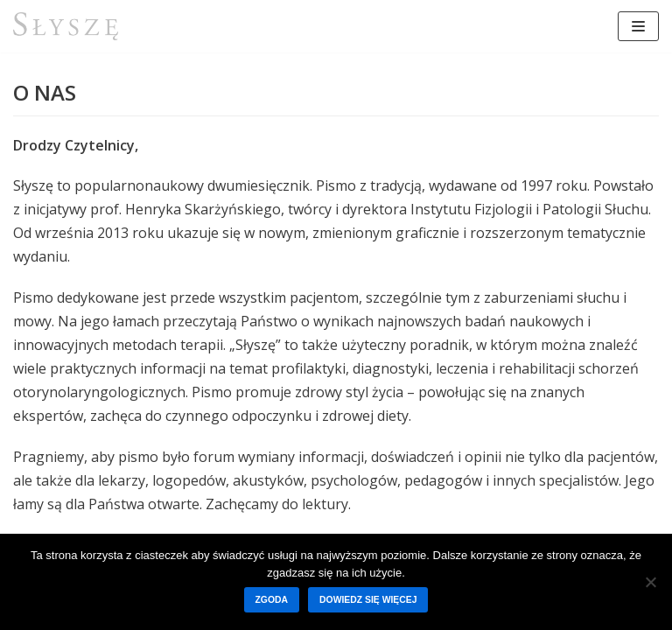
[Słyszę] (66, 26)
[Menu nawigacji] (638, 26)
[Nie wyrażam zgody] (650, 582)
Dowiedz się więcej (368, 600)
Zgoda (272, 600)
